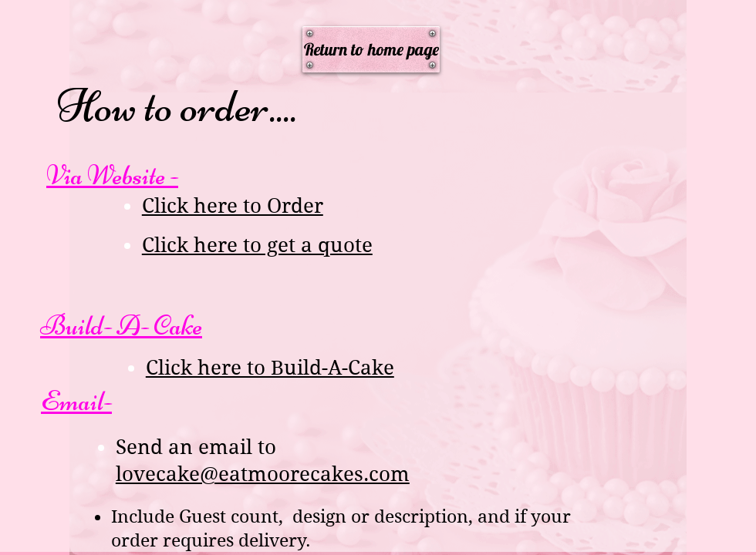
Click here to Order (233, 206)
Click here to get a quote (257, 245)
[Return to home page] (371, 49)
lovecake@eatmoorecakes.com (263, 474)
